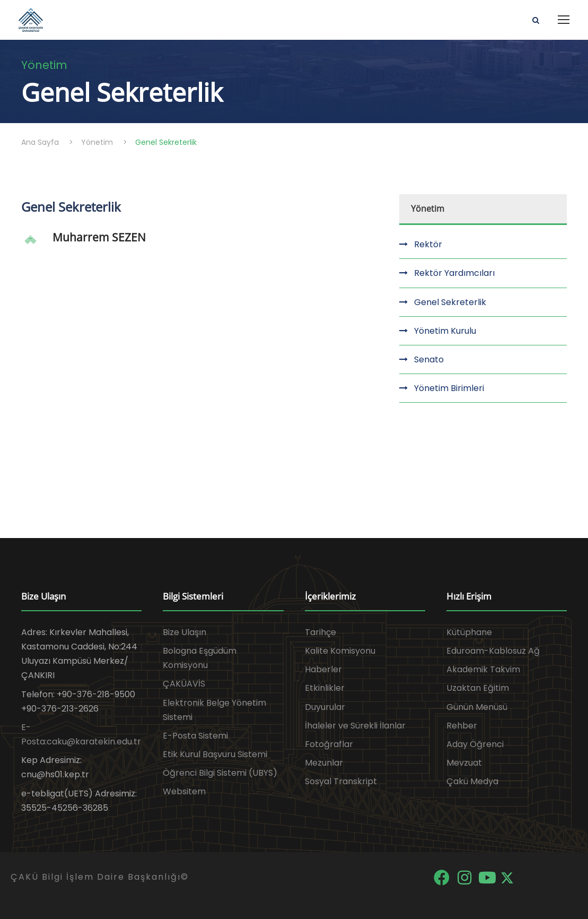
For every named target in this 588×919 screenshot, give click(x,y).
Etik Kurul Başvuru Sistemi (215, 754)
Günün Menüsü (477, 707)
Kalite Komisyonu (340, 651)
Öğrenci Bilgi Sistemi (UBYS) (220, 773)
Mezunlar (324, 763)
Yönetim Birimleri (449, 388)
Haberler (323, 669)
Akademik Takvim (483, 669)
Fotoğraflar (329, 744)
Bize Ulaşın (185, 632)
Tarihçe (321, 632)
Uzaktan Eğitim (478, 688)
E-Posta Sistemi (195, 736)
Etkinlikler (325, 688)
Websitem (184, 791)
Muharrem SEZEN (99, 237)
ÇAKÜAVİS (184, 684)
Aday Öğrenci (475, 744)
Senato (429, 359)
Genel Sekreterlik (450, 302)
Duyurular (325, 707)
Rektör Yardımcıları (454, 273)
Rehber (462, 726)
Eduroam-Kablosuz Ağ (493, 651)
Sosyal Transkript (341, 781)
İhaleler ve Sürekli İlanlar (355, 726)
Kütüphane (469, 632)
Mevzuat (464, 763)
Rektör (428, 244)
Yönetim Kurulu (445, 331)
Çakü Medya (472, 781)
